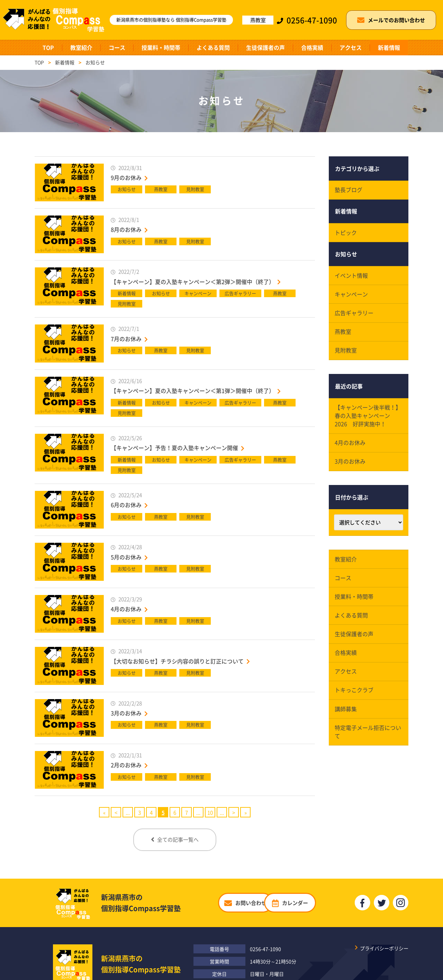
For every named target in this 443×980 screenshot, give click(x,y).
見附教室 (346, 354)
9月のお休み (126, 177)
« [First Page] (104, 813)
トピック (346, 234)
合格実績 (312, 47)
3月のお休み (126, 713)
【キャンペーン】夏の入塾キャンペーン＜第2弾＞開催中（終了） (193, 282)
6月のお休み (126, 505)
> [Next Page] (234, 813)
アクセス (351, 47)
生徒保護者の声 (265, 47)
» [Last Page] (246, 813)
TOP (48, 47)
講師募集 (346, 716)
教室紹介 (81, 47)
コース (117, 47)
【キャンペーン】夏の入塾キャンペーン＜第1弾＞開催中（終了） (193, 391)
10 (210, 813)
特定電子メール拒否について (368, 739)
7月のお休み (126, 339)
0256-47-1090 (265, 947)
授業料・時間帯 (161, 47)
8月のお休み (126, 229)
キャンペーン (352, 296)
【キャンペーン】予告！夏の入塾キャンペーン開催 (174, 448)
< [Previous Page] (116, 813)
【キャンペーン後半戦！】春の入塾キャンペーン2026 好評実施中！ (368, 419)
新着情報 (389, 47)
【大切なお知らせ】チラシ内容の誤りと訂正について (177, 661)
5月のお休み (126, 557)
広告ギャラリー (354, 315)
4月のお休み (126, 609)
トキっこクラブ (354, 697)
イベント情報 (352, 277)
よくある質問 (213, 47)
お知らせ (346, 256)
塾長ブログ (349, 190)
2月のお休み (126, 765)
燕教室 (343, 335)
